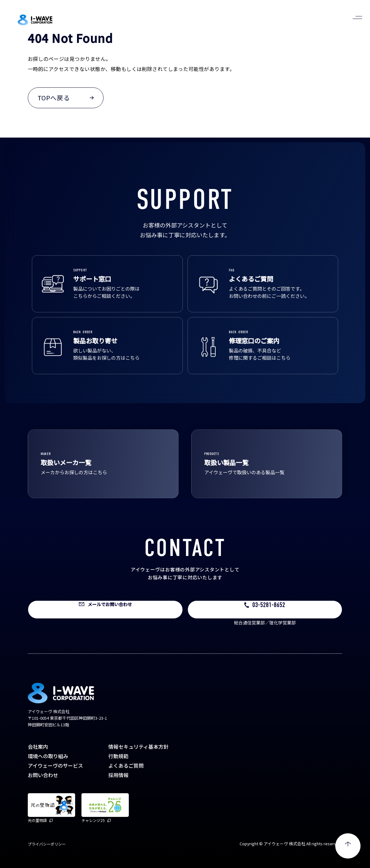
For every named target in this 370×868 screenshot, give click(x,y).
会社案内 (38, 747)
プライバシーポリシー (47, 844)
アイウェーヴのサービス (55, 765)
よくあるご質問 (126, 765)
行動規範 (118, 756)
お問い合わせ (43, 775)
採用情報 (118, 775)
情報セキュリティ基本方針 (138, 747)
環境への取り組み (48, 756)
